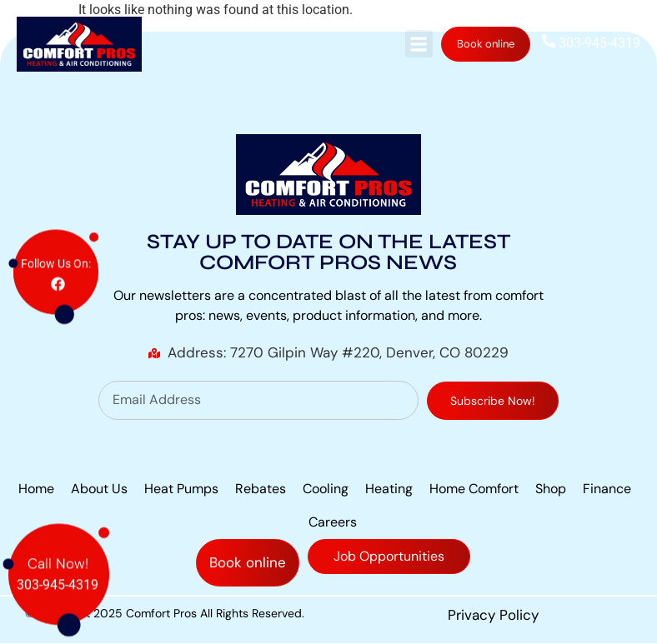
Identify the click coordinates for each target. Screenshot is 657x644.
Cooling (326, 489)
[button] (419, 44)
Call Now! (58, 547)
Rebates (261, 489)
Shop (551, 489)
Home (36, 489)
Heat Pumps (181, 489)
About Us (99, 489)
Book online (486, 44)
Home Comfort (474, 489)
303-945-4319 (591, 43)
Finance (607, 489)
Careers (333, 522)
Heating (389, 489)
